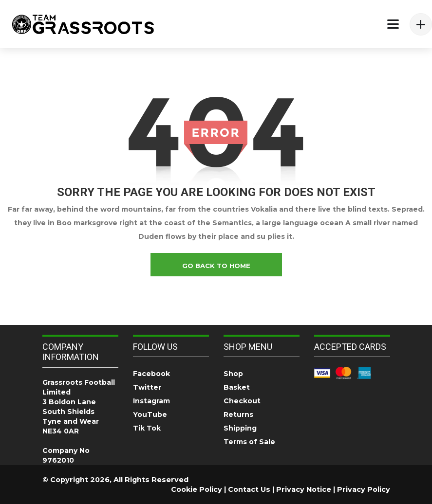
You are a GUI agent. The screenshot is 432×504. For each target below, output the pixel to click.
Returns (238, 414)
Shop (233, 374)
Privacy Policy (364, 489)
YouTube (150, 414)
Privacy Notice (304, 489)
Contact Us (249, 489)
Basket (237, 387)
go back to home (216, 266)
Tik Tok (147, 428)
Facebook (151, 374)
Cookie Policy (197, 489)
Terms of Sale (249, 442)
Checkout (242, 401)
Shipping (240, 428)
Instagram (151, 401)
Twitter (147, 387)
